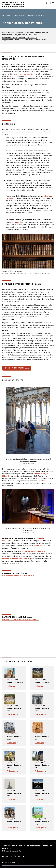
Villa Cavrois (40, 546)
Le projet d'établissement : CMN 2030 (27, 35)
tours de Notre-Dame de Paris (32, 552)
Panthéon (43, 481)
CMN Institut (18, 222)
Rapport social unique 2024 (13, 40)
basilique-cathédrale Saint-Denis (15, 559)
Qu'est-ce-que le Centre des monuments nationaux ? (28, 32)
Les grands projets (9, 37)
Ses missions (7, 35)
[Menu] (53, 3)
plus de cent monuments (23, 74)
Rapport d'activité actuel (27, 37)
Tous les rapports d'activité (35, 40)
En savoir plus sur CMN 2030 (17, 368)
